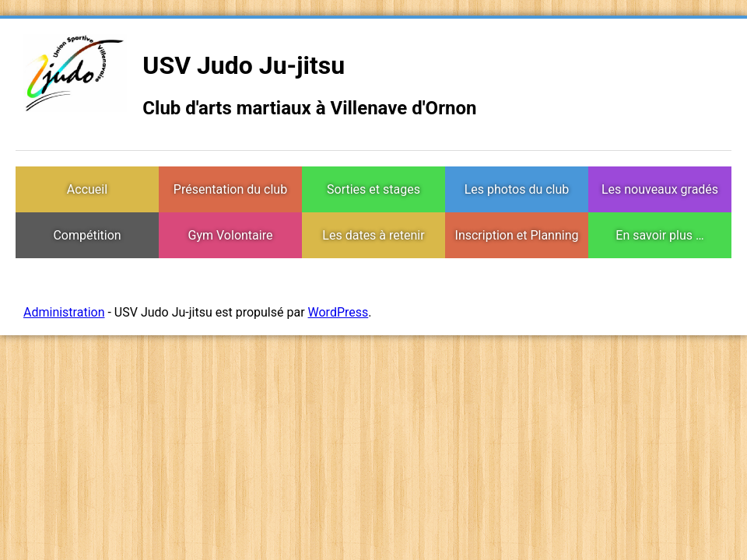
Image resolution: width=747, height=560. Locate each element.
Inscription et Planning (517, 235)
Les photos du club (517, 189)
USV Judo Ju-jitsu (244, 65)
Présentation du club (230, 189)
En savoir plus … (659, 235)
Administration (64, 312)
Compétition (87, 235)
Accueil (87, 189)
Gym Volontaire (231, 235)
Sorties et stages (373, 189)
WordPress (338, 312)
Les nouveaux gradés (660, 189)
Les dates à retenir (373, 235)
